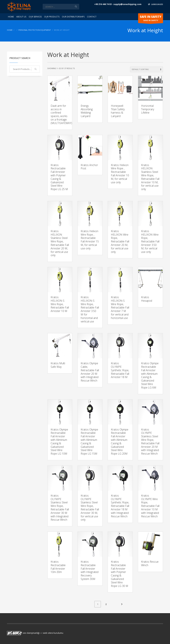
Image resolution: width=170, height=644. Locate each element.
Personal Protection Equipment (35, 30)
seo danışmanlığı (31, 633)
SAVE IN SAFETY (151, 19)
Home (10, 30)
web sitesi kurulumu (53, 633)
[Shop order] (147, 69)
